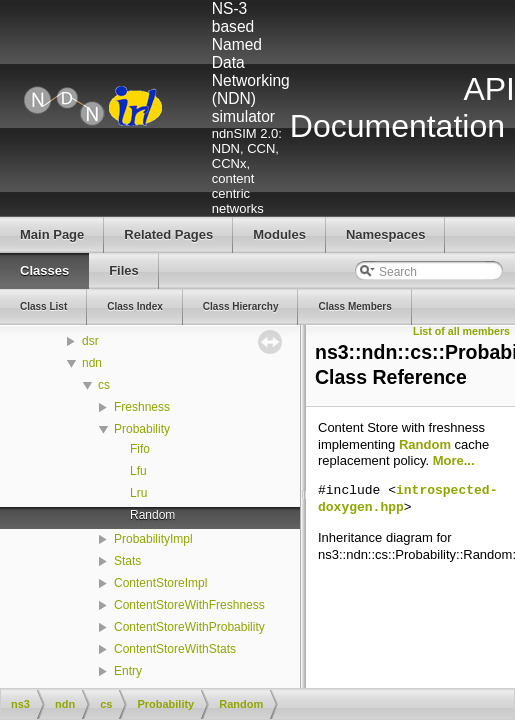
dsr (90, 341)
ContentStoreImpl (160, 583)
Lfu (138, 471)
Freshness (142, 407)
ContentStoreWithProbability (189, 627)
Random (152, 515)
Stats (127, 561)
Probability (142, 429)
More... (454, 460)
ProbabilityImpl (153, 539)
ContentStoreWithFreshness (189, 605)
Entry (128, 671)
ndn (92, 363)
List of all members (461, 331)
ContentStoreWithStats (175, 649)
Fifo (140, 449)
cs (104, 385)
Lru (138, 493)
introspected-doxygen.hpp (407, 499)
